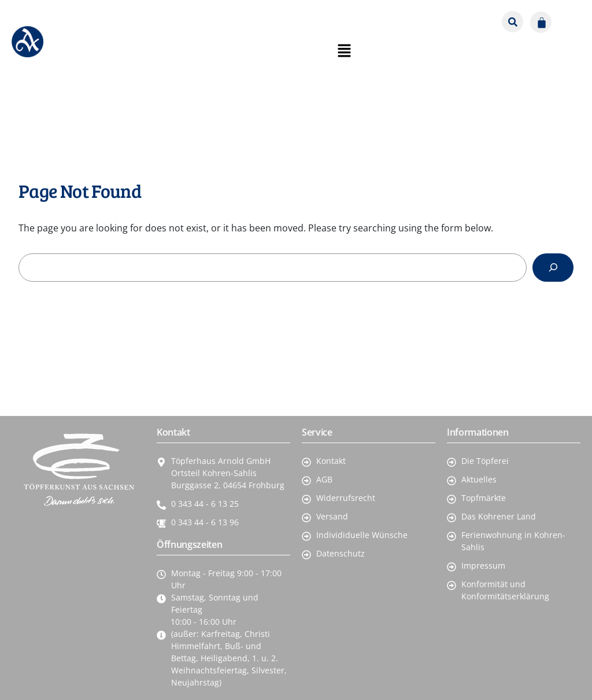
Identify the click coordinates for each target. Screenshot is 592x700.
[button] (568, 18)
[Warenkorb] (541, 22)
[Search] (553, 268)
